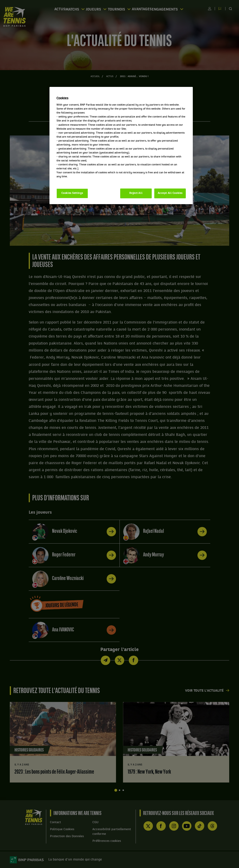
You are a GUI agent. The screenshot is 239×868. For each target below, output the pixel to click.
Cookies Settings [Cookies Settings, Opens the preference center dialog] (72, 193)
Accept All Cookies (170, 193)
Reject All (136, 193)
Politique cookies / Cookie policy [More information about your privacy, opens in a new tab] (77, 181)
